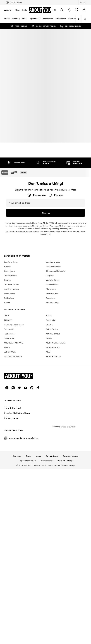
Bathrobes (9, 298)
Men (17, 10)
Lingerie (50, 275)
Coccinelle (51, 320)
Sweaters (51, 298)
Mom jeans (51, 289)
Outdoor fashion (12, 285)
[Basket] (84, 10)
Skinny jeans (9, 271)
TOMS (7, 347)
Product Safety (65, 461)
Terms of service (71, 456)
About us (17, 456)
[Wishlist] (77, 10)
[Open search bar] (84, 19)
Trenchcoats (52, 294)
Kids (24, 10)
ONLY (6, 316)
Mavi (48, 352)
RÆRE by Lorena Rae (14, 325)
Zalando (64, 465)
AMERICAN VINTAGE (13, 343)
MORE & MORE (53, 347)
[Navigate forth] (78, 19)
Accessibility (47, 461)
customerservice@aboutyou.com (21, 231)
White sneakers (53, 266)
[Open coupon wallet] (54, 10)
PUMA (49, 338)
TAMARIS (8, 320)
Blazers (7, 266)
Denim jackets (10, 275)
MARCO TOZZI (53, 334)
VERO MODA (10, 352)
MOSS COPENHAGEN (56, 343)
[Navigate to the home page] (41, 10)
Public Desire (52, 329)
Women (8, 10)
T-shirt (7, 303)
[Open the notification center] (69, 10)
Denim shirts (52, 285)
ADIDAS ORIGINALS (13, 356)
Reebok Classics (53, 356)
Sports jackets (11, 262)
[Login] (62, 10)
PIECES (49, 325)
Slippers (8, 280)
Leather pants (53, 262)
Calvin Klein (9, 338)
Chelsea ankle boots (56, 271)
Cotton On (9, 329)
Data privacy (52, 456)
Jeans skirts (9, 294)
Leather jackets (11, 289)
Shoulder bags (53, 303)
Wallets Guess (53, 280)
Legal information (27, 461)
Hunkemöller (10, 334)
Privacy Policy (42, 226)
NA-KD (49, 316)
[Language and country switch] (83, 2)
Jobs (39, 456)
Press (29, 456)
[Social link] (7, 388)
